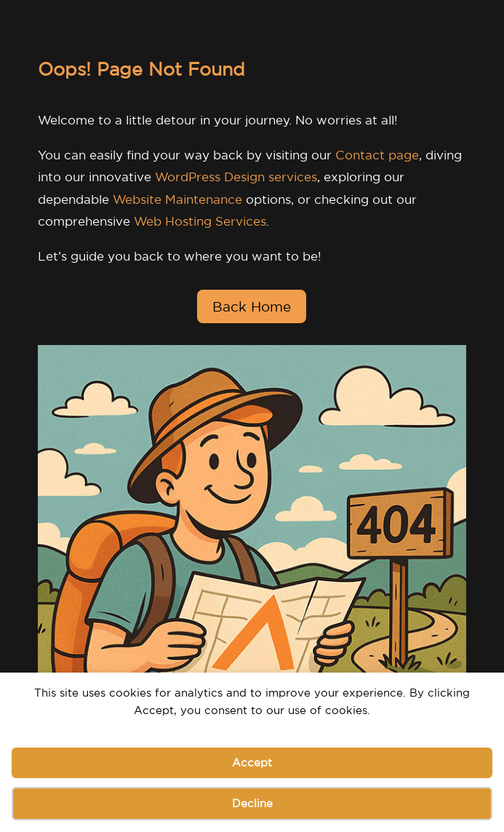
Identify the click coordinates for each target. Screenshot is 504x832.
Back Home (252, 306)
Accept (252, 762)
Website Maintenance (177, 199)
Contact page (377, 155)
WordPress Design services (236, 177)
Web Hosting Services (200, 221)
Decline (252, 803)
